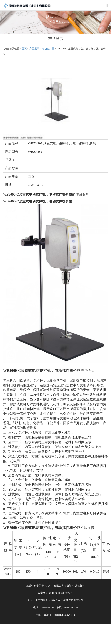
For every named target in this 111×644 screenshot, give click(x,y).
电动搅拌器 (48, 49)
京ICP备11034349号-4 (60, 593)
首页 (24, 49)
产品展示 (34, 49)
